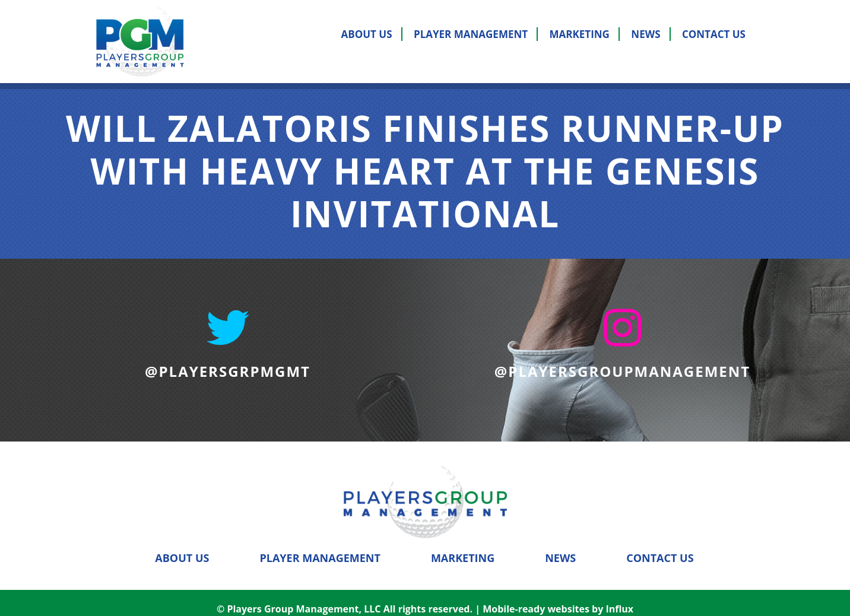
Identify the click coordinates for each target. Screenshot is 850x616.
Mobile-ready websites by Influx (558, 597)
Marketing (580, 34)
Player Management (471, 34)
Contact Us (714, 34)
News (646, 34)
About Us (367, 34)
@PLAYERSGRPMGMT (228, 371)
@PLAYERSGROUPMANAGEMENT (622, 371)
